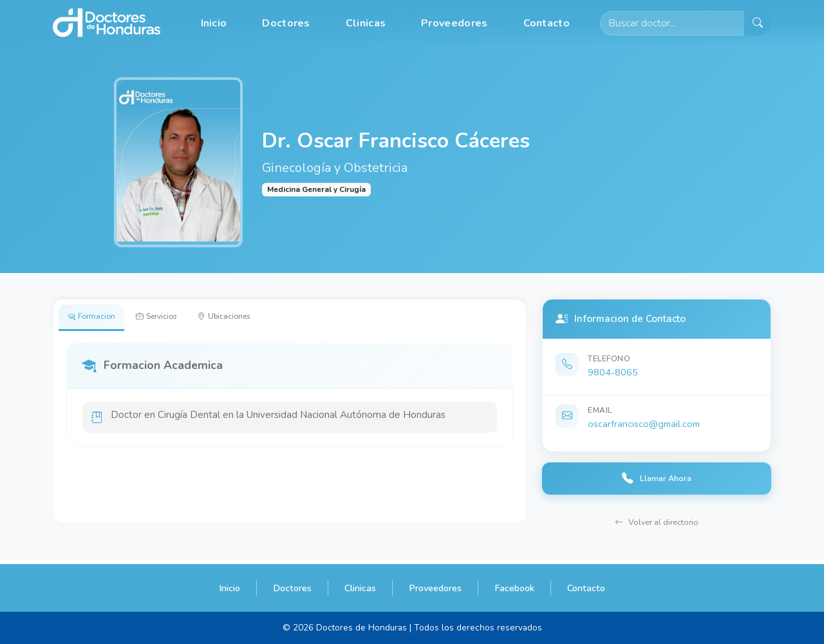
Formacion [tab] (97, 319)
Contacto (547, 23)
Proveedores (454, 23)
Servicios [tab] (173, 319)
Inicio (214, 23)
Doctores (286, 23)
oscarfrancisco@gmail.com (644, 424)
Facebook (514, 588)
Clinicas (366, 23)
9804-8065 (613, 372)
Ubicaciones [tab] (254, 319)
